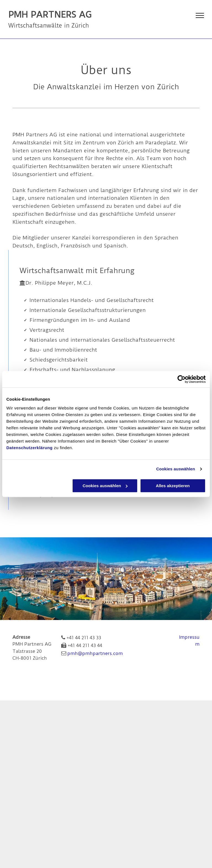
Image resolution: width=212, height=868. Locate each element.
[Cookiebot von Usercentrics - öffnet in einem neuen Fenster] (181, 379)
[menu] (200, 15)
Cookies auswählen (176, 469)
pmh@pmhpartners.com (95, 653)
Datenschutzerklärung (30, 448)
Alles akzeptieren (173, 486)
